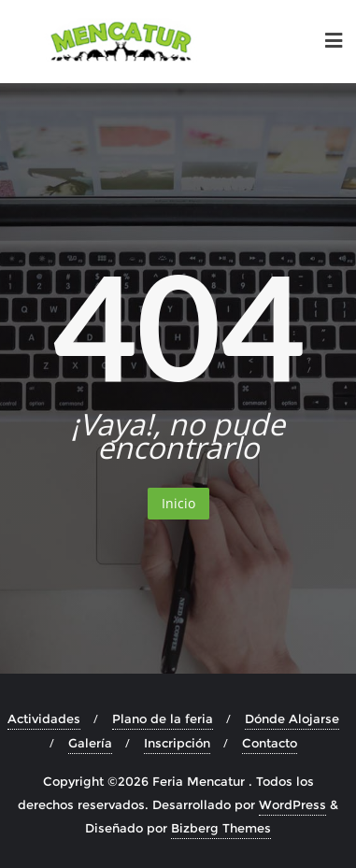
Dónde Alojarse (292, 719)
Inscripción (177, 743)
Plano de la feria (163, 719)
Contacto (270, 743)
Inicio (178, 503)
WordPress (292, 804)
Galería (90, 743)
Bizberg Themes (221, 828)
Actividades (44, 719)
